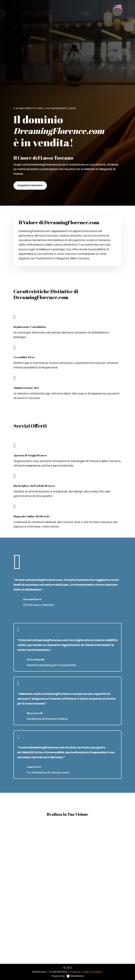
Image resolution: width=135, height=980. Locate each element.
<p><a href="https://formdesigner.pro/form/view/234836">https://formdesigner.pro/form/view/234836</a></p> (67, 891)
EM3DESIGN (76, 977)
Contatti (96, 972)
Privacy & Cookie (79, 972)
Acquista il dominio (30, 185)
